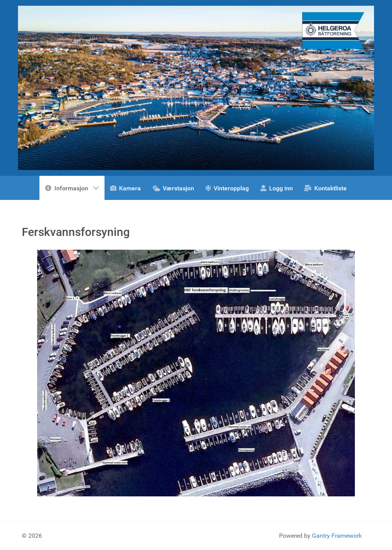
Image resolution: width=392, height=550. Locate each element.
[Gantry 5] (196, 88)
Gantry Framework (337, 536)
